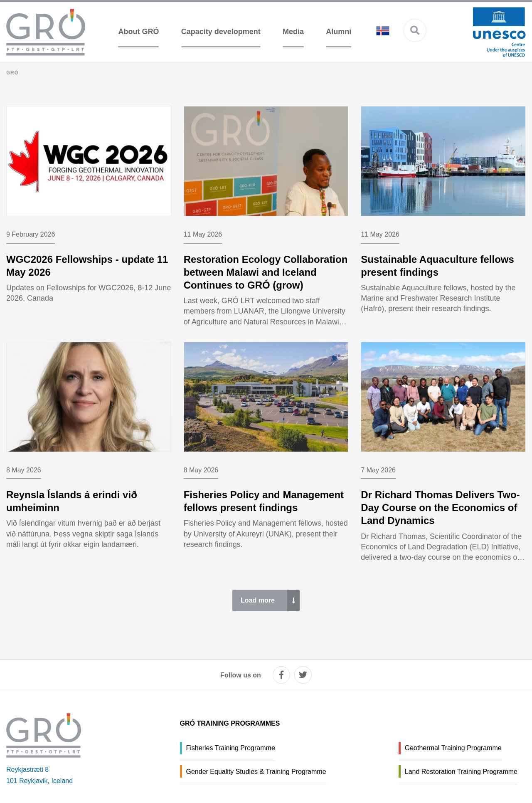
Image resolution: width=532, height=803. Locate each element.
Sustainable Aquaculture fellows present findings (437, 266)
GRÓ (12, 73)
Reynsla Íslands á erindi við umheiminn (72, 501)
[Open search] (415, 30)
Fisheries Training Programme (231, 748)
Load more (258, 600)
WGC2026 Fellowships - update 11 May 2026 (87, 266)
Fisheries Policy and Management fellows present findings (264, 501)
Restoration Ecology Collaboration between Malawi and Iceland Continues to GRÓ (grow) (266, 272)
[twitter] (303, 675)
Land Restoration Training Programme (461, 772)
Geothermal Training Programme (453, 748)
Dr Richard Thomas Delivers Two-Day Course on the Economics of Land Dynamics (440, 508)
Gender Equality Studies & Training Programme (256, 772)
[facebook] (281, 675)
